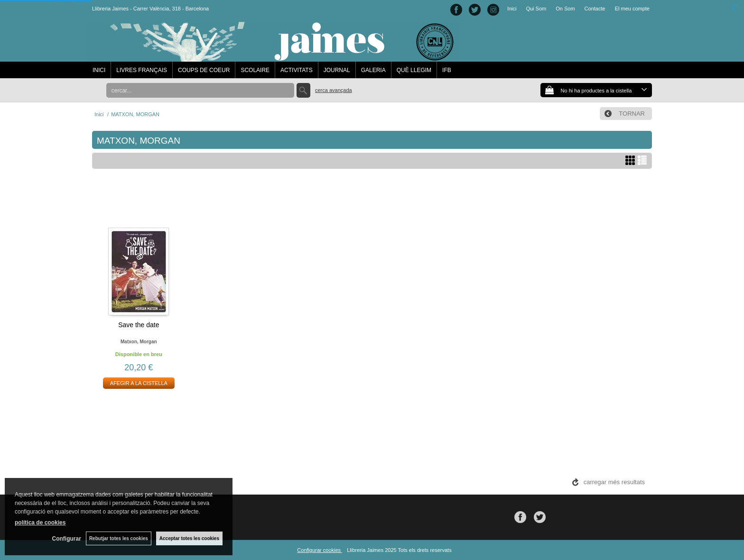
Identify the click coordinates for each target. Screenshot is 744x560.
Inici (512, 9)
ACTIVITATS (297, 70)
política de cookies (40, 523)
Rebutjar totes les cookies (119, 538)
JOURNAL (337, 70)
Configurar (67, 539)
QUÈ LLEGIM (414, 70)
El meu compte (632, 9)
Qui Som (536, 9)
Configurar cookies (320, 550)
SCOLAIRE (255, 70)
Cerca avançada (334, 90)
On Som (565, 9)
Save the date (139, 325)
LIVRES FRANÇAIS (142, 70)
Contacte (595, 9)
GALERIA (373, 70)
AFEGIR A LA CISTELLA (139, 383)
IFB (447, 70)
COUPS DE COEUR (204, 70)
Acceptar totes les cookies (189, 538)
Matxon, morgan (139, 342)
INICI (99, 70)
